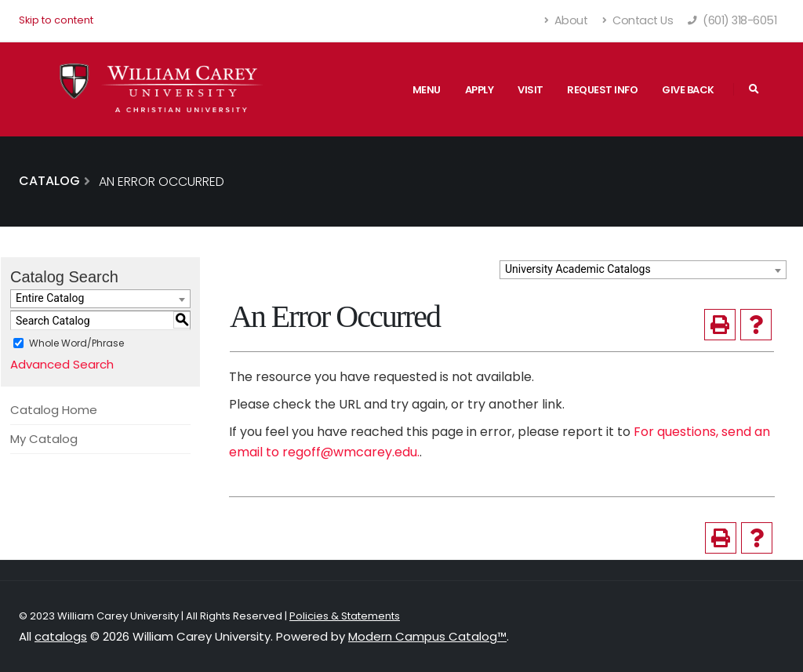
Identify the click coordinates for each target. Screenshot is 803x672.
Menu (427, 90)
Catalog (49, 181)
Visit (530, 90)
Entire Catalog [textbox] (50, 298)
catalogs (61, 636)
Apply (480, 90)
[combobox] (643, 270)
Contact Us (638, 20)
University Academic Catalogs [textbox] (578, 269)
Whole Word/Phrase (76, 343)
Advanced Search (62, 364)
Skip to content (56, 20)
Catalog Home (54, 410)
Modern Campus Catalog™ (427, 636)
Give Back (688, 90)
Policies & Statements (345, 616)
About (567, 20)
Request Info (602, 90)
